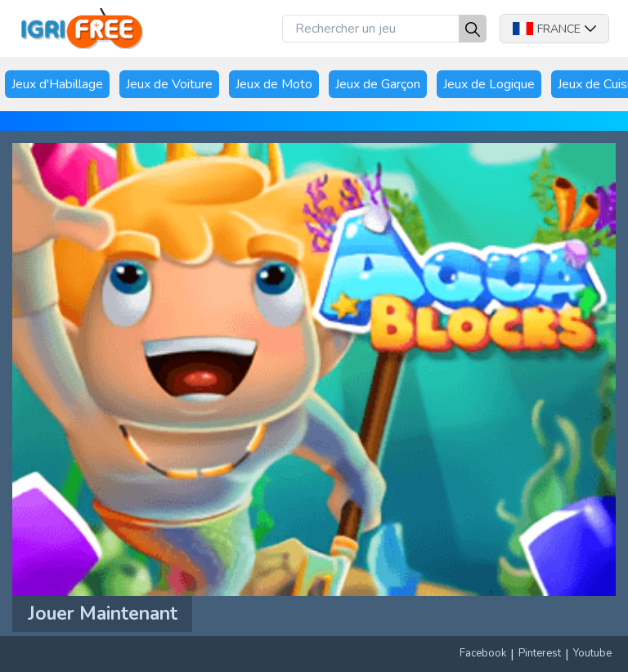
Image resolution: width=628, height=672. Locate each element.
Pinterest (540, 653)
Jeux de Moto (274, 84)
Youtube (592, 653)
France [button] (554, 29)
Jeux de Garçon (378, 84)
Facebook (483, 653)
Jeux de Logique (489, 84)
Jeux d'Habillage (57, 84)
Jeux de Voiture (169, 84)
